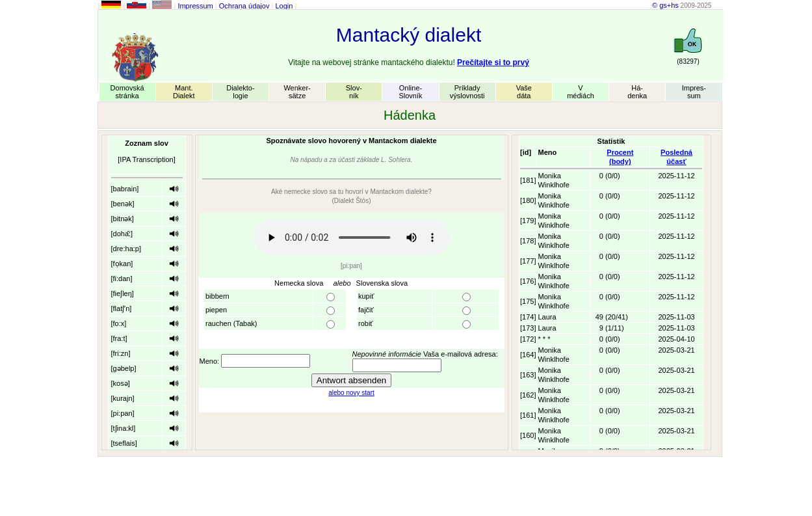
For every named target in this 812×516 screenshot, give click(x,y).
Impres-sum (694, 92)
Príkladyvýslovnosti (467, 92)
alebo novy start (351, 393)
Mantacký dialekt (409, 35)
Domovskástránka (127, 92)
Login (284, 6)
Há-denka (637, 92)
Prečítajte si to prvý (493, 62)
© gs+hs (665, 5)
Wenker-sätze (297, 92)
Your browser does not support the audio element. (352, 238)
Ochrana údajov (244, 6)
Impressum (195, 6)
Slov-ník (354, 92)
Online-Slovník (410, 92)
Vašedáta (524, 92)
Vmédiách (581, 92)
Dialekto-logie (240, 92)
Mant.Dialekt (184, 92)
